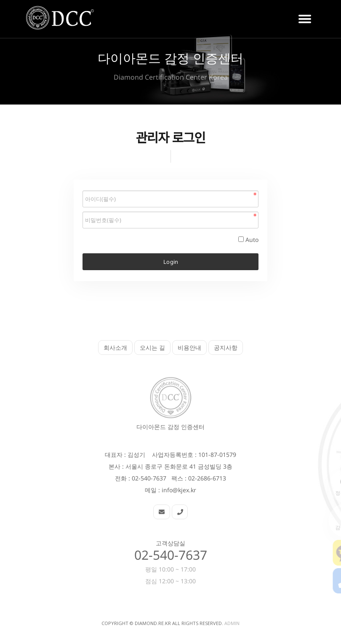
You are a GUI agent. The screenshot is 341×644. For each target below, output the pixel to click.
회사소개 (115, 347)
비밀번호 (83, 189)
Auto (252, 240)
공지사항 (226, 347)
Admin (232, 623)
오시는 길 (152, 347)
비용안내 (189, 347)
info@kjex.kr (179, 490)
